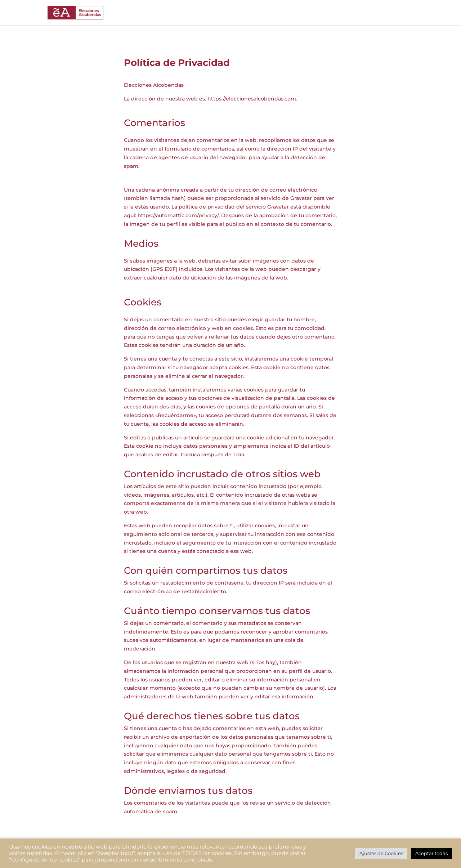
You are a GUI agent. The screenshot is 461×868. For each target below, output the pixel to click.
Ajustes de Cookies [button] (381, 853)
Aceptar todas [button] (431, 853)
